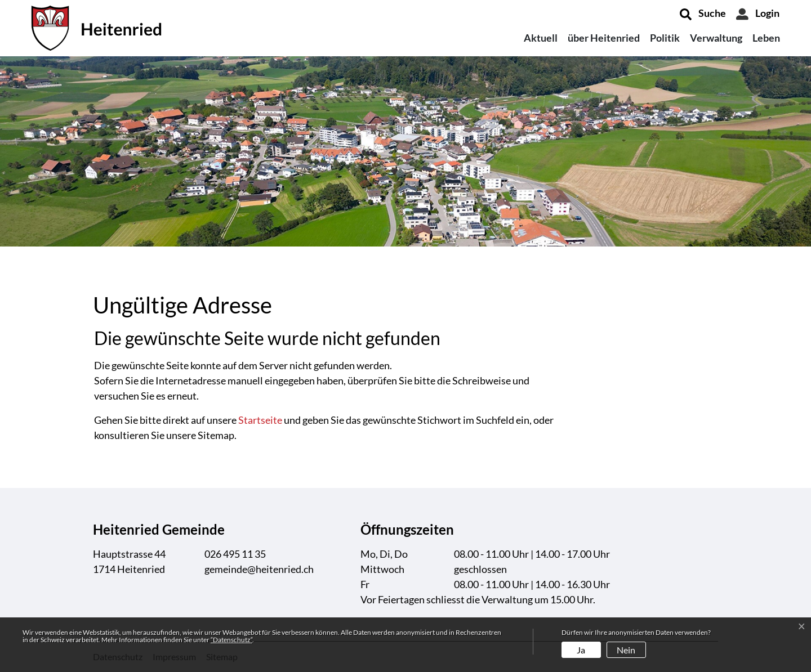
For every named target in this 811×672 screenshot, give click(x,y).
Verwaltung (716, 38)
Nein (626, 650)
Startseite (260, 420)
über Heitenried (604, 38)
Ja (581, 650)
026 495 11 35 (235, 554)
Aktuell (541, 38)
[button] (703, 14)
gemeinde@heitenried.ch (259, 569)
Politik (665, 38)
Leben (766, 38)
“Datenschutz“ (231, 640)
